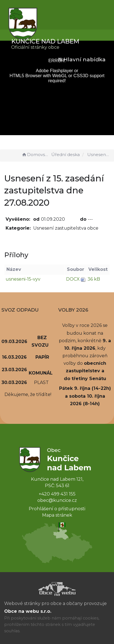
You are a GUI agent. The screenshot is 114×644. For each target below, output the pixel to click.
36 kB (94, 279)
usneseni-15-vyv (23, 279)
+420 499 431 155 (57, 494)
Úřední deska (66, 155)
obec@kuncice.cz (57, 500)
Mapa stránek (57, 515)
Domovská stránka (36, 155)
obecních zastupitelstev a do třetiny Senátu (85, 371)
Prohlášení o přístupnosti (57, 509)
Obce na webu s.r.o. (28, 611)
